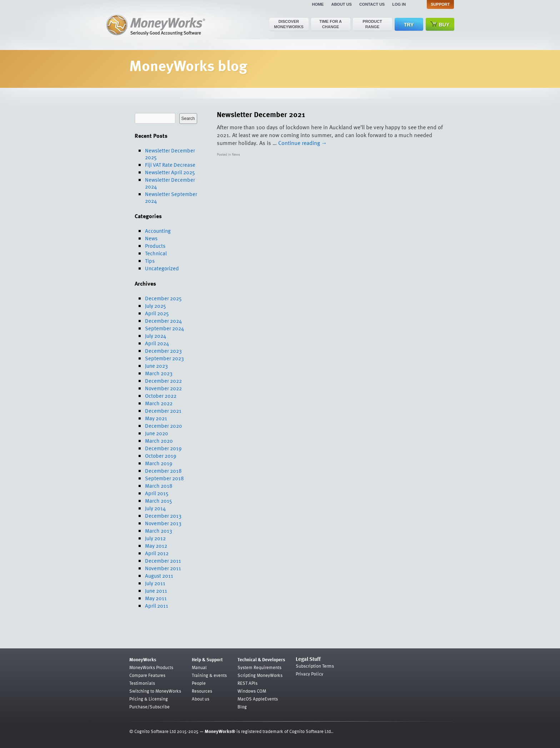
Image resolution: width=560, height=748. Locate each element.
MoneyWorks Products (151, 667)
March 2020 (159, 441)
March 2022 (159, 403)
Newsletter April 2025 (170, 172)
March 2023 (159, 373)
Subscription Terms (315, 666)
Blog (242, 707)
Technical (156, 253)
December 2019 (163, 448)
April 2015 (157, 493)
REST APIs (247, 683)
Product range (372, 24)
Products (155, 246)
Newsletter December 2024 (170, 183)
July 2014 (155, 508)
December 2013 (163, 516)
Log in (399, 4)
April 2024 (157, 343)
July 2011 (155, 583)
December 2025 (163, 298)
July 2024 (156, 336)
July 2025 (156, 306)
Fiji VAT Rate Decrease (170, 165)
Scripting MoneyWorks (260, 675)
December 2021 (163, 411)
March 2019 (159, 463)
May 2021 (156, 418)
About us (341, 4)
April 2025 (157, 313)
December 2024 (163, 321)
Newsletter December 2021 (261, 114)
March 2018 (159, 486)
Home (318, 4)
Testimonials (142, 683)
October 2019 (161, 456)
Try (409, 25)
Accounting (158, 231)
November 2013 (163, 523)
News (151, 238)
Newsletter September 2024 (171, 197)
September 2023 (164, 358)
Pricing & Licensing (149, 699)
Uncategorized (162, 268)
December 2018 (163, 471)
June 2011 (156, 591)
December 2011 (163, 561)
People (199, 683)
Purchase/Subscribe (149, 707)
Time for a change (331, 24)
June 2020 (157, 433)
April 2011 (157, 606)
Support (440, 4)
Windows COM (252, 691)
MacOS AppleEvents (258, 699)
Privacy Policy (309, 674)
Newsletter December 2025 (170, 154)
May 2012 (156, 546)
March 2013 (159, 531)
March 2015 (159, 501)
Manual (199, 667)
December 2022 (163, 381)
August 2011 (159, 576)
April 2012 (157, 553)
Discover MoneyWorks (289, 24)
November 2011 (163, 568)
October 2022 (161, 396)
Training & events (209, 675)
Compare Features (147, 675)
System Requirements (259, 667)
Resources (202, 691)
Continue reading (303, 143)
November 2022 (163, 388)
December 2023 (163, 351)
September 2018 (164, 478)
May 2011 (156, 598)
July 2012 (155, 538)
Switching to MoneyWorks (155, 691)
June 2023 (156, 366)
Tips (150, 261)
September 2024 (164, 328)
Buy (440, 24)
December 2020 (164, 426)
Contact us (372, 4)
